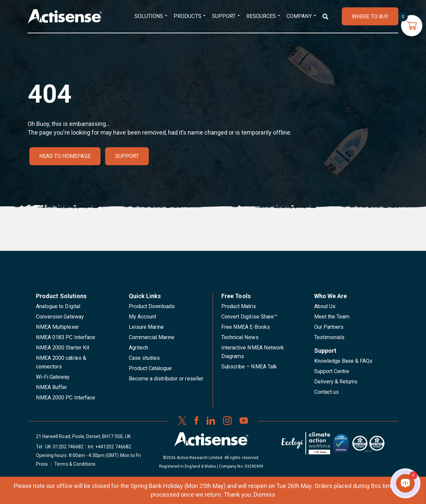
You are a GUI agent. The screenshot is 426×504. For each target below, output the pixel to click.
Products (187, 16)
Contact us (326, 392)
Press (42, 464)
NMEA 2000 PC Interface (66, 398)
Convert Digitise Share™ (249, 317)
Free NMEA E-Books (246, 327)
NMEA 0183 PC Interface (66, 337)
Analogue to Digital (58, 306)
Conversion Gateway (60, 317)
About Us (325, 306)
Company (299, 16)
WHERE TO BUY (370, 16)
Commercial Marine (152, 337)
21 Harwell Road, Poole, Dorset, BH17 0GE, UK (83, 436)
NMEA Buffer (51, 387)
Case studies (144, 358)
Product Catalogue (150, 368)
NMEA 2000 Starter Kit (63, 348)
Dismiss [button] (264, 495)
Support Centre (332, 371)
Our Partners (329, 327)
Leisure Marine (146, 327)
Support (224, 16)
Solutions (149, 16)
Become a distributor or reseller (166, 379)
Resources (261, 16)
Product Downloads (152, 306)
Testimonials (329, 337)
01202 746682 (68, 447)
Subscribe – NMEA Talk (249, 367)
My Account (142, 317)
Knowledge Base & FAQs (343, 361)
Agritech (138, 348)
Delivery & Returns (336, 382)
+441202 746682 (113, 447)
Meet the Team (332, 317)
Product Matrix (239, 306)
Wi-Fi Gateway (53, 377)
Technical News (240, 337)
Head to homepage (65, 156)
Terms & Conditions (75, 464)
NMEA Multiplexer (57, 327)
